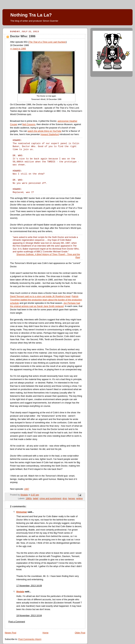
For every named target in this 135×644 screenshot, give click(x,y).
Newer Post (10, 633)
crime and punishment (50, 499)
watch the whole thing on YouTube (44, 131)
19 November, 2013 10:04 (29, 616)
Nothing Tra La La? (31, 15)
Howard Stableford (50, 134)
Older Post (80, 633)
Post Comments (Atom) (30, 639)
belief (36, 499)
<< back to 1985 (18, 49)
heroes (72, 499)
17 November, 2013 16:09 (29, 586)
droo (65, 499)
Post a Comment (17, 622)
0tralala (20, 592)
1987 (27, 489)
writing (79, 499)
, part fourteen (47, 42)
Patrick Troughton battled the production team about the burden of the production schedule (46, 300)
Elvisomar (22, 512)
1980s (29, 499)
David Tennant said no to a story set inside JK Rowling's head (40, 296)
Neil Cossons (29, 124)
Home (46, 633)
